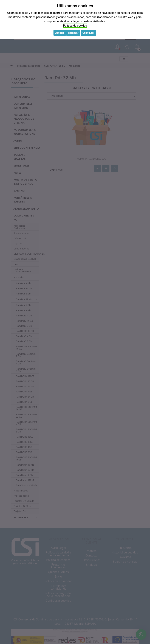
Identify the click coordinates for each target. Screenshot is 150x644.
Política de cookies (75, 26)
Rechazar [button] (73, 33)
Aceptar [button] (60, 33)
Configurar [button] (88, 33)
